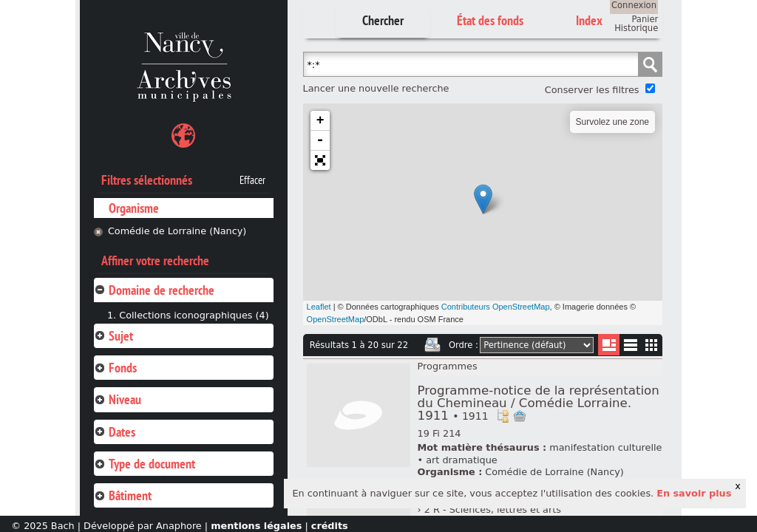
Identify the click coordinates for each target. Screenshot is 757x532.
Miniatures (652, 345)
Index (589, 20)
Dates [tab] (115, 432)
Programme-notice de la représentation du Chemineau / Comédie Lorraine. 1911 (539, 403)
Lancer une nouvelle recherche (376, 88)
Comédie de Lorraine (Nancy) (177, 231)
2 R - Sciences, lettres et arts (493, 509)
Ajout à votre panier (520, 416)
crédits (330, 526)
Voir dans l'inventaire (503, 416)
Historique (636, 28)
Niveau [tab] (118, 399)
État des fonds (490, 20)
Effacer (252, 180)
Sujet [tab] (113, 336)
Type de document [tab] (145, 464)
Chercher (383, 20)
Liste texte (630, 348)
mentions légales (256, 526)
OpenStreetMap (336, 319)
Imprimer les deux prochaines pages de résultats (432, 345)
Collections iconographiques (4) (194, 315)
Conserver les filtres (592, 90)
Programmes (448, 366)
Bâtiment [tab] (123, 495)
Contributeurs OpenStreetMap (496, 307)
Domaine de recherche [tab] (154, 290)
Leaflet (319, 307)
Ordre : (464, 345)
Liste (609, 345)
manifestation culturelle (605, 447)
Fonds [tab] (115, 368)
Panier (645, 19)
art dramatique (461, 460)
